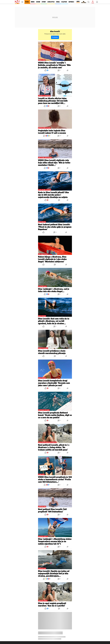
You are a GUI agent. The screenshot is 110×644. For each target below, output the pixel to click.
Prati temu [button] (55, 37)
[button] (88, 2)
